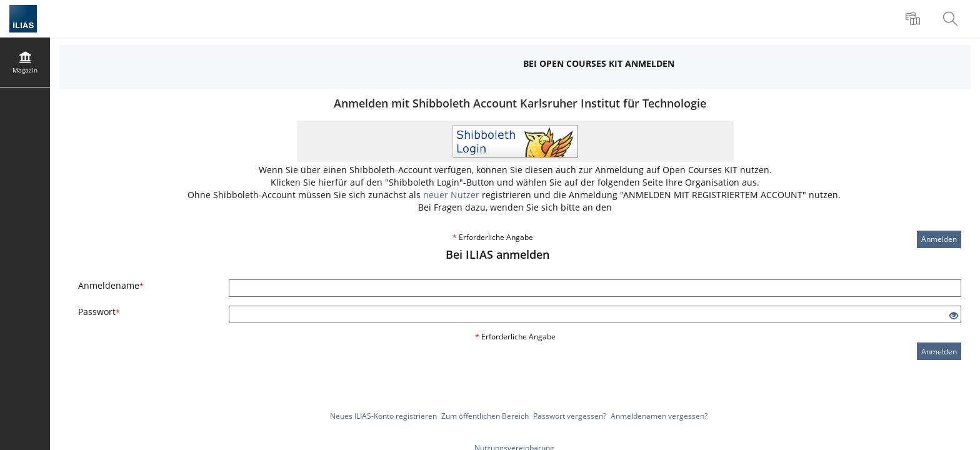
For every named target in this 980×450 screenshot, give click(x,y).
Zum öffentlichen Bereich (485, 416)
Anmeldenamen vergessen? (659, 416)
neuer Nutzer (451, 195)
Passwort (99, 312)
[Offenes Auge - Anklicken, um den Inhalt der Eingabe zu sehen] (954, 316)
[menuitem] (914, 19)
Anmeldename (111, 285)
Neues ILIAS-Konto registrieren (383, 416)
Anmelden (939, 239)
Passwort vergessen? (570, 416)
